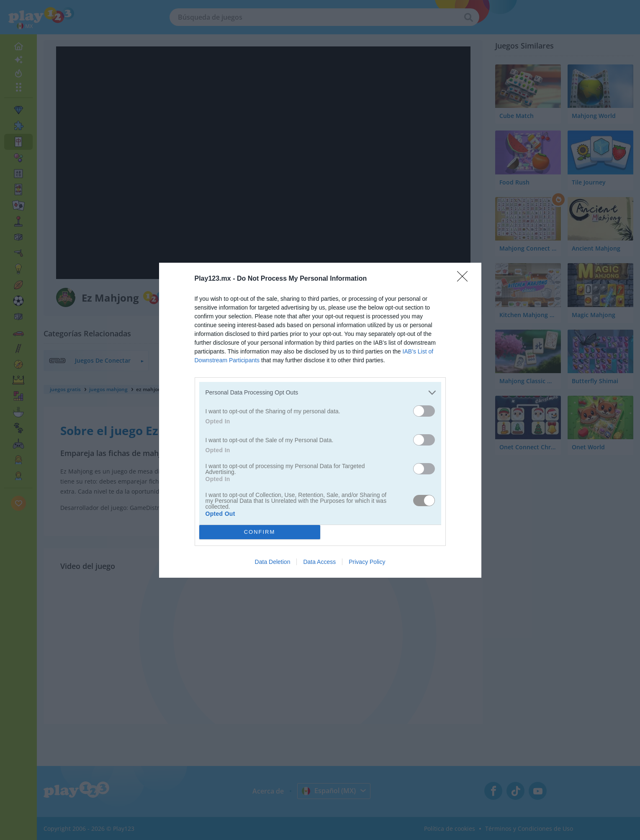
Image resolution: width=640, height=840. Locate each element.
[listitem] (320, 392)
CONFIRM (260, 531)
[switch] (424, 411)
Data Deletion (273, 562)
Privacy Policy (367, 562)
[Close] (465, 279)
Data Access (319, 562)
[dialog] (320, 420)
